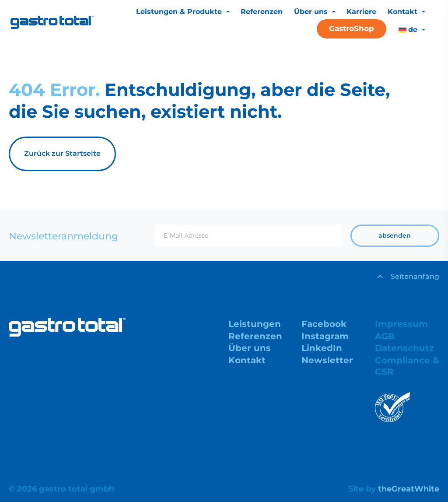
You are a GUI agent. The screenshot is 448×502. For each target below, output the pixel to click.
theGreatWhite (409, 489)
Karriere (361, 12)
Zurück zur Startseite (62, 153)
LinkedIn (322, 348)
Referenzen (262, 12)
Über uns (312, 12)
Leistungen (255, 324)
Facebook (324, 324)
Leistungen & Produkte (180, 12)
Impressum (401, 324)
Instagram (325, 336)
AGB (385, 336)
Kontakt (404, 12)
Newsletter (327, 360)
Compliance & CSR (407, 366)
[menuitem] (412, 30)
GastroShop (352, 28)
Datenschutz (405, 348)
